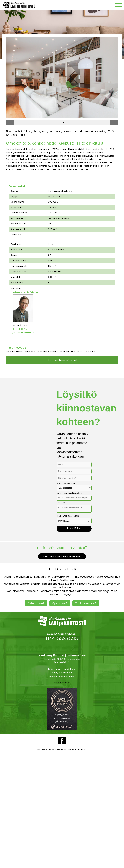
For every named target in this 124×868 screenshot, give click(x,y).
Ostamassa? (36, 603)
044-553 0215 (20, 329)
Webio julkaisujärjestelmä (74, 749)
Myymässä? (60, 603)
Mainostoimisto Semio (49, 749)
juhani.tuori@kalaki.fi (23, 332)
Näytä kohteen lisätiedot (62, 360)
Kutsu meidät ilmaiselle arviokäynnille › (62, 556)
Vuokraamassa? (86, 603)
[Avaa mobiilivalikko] (119, 5)
